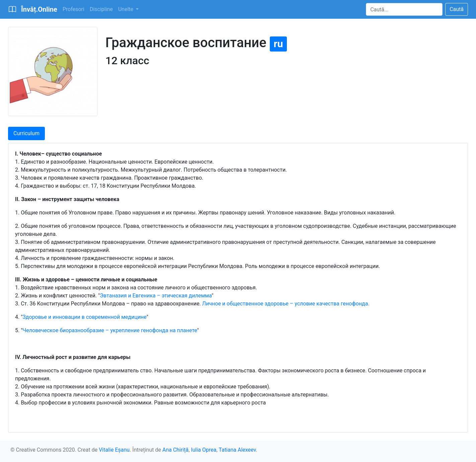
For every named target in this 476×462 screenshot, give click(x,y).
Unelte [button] (126, 9)
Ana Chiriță (175, 450)
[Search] (404, 9)
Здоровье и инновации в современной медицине (84, 317)
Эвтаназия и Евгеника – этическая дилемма (156, 296)
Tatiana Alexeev (237, 450)
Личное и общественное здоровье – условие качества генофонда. (286, 304)
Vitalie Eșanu (114, 450)
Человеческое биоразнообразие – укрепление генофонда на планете (110, 330)
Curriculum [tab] (26, 133)
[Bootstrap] (33, 9)
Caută (457, 9)
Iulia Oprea (204, 450)
